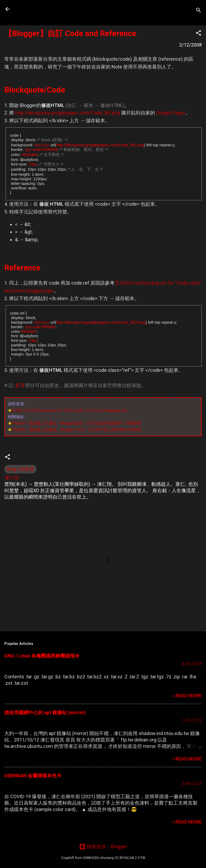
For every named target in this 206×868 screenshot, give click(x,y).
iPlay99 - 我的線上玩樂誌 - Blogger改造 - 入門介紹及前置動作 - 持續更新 (77, 423)
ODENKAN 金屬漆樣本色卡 (33, 776)
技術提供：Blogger (103, 846)
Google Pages (171, 113)
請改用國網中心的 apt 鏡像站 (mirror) (45, 712)
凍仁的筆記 (38, 9)
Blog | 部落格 (20, 469)
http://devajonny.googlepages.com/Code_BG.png (68, 113)
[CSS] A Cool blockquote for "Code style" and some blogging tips (69, 410)
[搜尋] (198, 11)
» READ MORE (187, 696)
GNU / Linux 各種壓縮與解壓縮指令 (42, 656)
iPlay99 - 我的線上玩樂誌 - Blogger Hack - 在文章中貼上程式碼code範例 (76, 429)
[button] (198, 34)
